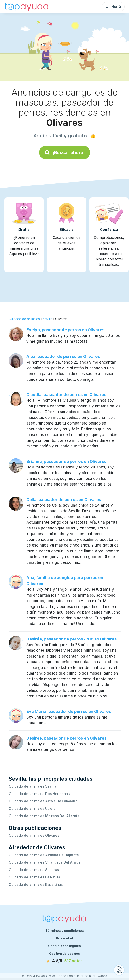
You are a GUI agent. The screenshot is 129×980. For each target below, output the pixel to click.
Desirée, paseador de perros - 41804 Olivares (72, 639)
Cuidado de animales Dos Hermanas (39, 794)
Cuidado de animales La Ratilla (34, 877)
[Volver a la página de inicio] (27, 7)
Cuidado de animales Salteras (34, 870)
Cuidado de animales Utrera (32, 808)
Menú (113, 7)
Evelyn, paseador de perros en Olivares (65, 330)
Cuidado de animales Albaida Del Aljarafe (44, 855)
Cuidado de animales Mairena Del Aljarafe (44, 816)
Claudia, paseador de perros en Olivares (66, 395)
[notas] (65, 961)
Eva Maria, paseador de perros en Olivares (69, 711)
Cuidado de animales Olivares (34, 835)
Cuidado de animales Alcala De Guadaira (43, 801)
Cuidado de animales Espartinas (36, 884)
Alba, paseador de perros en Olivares (63, 356)
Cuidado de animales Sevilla (33, 786)
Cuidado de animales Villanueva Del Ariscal (45, 862)
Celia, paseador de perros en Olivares (64, 500)
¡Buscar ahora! (65, 152)
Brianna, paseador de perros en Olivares (66, 461)
